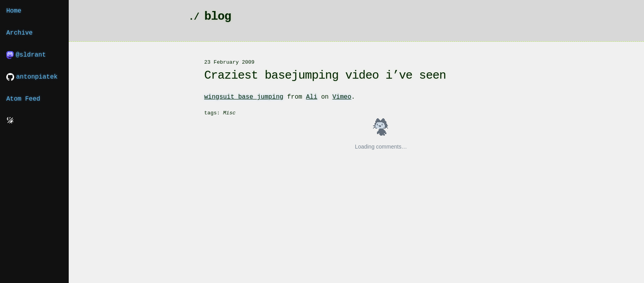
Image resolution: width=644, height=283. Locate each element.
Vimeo (342, 97)
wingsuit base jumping (244, 97)
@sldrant (26, 55)
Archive (19, 33)
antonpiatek (32, 77)
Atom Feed (23, 99)
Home (14, 11)
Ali (312, 97)
